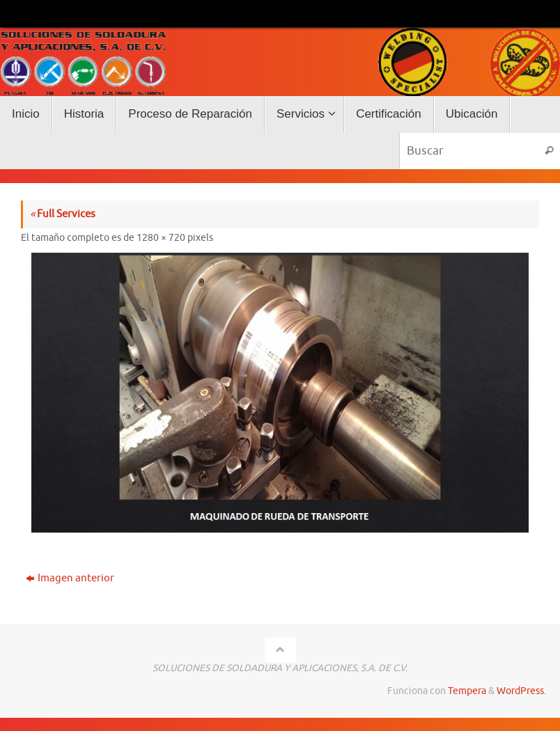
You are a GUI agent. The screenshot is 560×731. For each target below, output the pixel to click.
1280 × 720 (161, 238)
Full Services (63, 214)
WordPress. (521, 691)
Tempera (467, 691)
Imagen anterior (70, 578)
